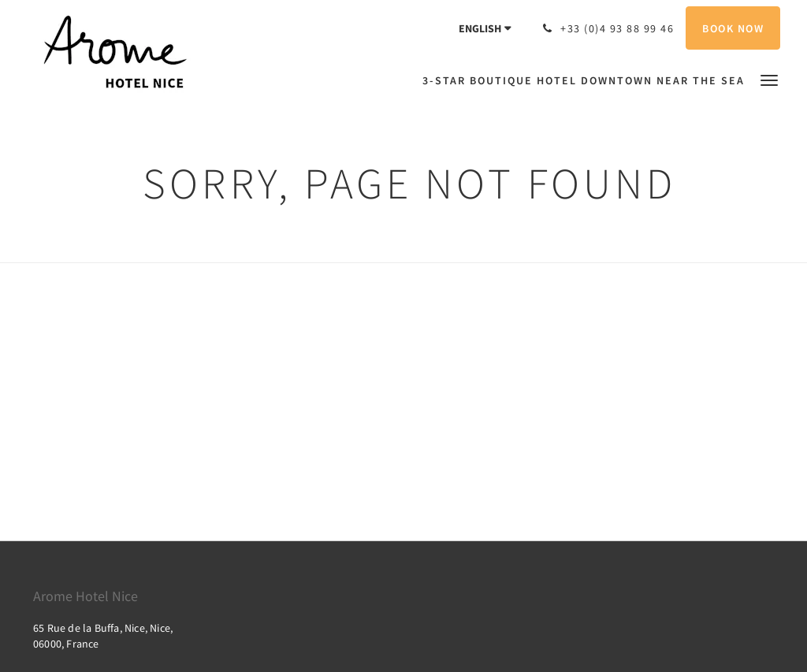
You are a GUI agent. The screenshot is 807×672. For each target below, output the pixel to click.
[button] (769, 79)
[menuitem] (588, 80)
